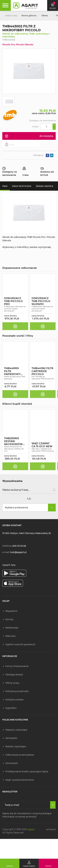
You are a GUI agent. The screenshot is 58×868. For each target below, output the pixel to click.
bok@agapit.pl (18, 552)
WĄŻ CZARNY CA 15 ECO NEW (42, 445)
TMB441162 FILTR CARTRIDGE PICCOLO (42, 371)
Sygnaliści (11, 708)
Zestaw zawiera (44, 186)
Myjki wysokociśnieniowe (20, 780)
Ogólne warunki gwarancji (20, 644)
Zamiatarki (11, 738)
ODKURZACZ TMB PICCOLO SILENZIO (41, 301)
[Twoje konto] (29, 863)
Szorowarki (12, 763)
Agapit (31, 829)
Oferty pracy (12, 683)
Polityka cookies (14, 700)
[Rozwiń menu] (5, 5)
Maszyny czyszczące (16, 730)
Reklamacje (12, 628)
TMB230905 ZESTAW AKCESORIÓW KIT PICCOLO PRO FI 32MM (13, 441)
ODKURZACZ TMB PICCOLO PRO (13, 301)
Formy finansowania (17, 666)
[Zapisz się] (53, 805)
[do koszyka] (15, 326)
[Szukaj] (53, 490)
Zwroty (9, 619)
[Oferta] (10, 863)
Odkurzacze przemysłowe (20, 755)
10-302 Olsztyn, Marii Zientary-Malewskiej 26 (27, 533)
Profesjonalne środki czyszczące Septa (27, 772)
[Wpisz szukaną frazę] (29, 490)
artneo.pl (51, 829)
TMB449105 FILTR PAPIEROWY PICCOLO (12, 371)
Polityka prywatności (17, 691)
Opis (5, 186)
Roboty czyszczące (16, 746)
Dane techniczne (22, 186)
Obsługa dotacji (14, 675)
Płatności (11, 636)
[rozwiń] (52, 508)
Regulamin (12, 611)
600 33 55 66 (19, 546)
